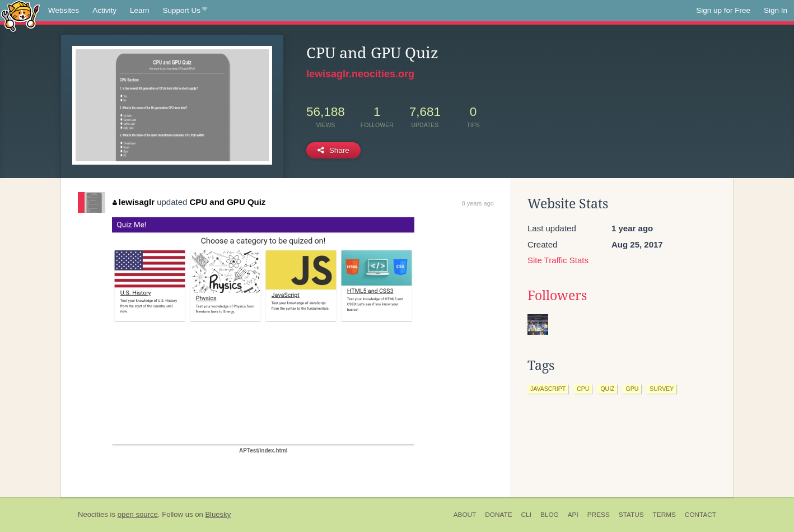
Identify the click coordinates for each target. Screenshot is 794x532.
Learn (140, 10)
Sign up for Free (723, 10)
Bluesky (218, 514)
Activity (104, 10)
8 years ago (478, 203)
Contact (700, 515)
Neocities (93, 514)
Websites (64, 10)
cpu (583, 389)
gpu (632, 389)
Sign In (776, 10)
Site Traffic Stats (558, 260)
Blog (550, 515)
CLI (526, 515)
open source (138, 514)
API (573, 515)
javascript (548, 389)
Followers (557, 296)
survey (662, 389)
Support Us (185, 11)
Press (599, 515)
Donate (498, 515)
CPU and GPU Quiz (228, 202)
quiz (607, 389)
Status (631, 515)
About (465, 515)
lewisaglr (134, 202)
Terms (664, 515)
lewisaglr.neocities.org (360, 74)
